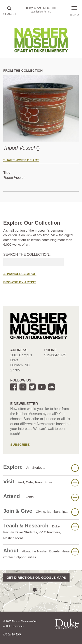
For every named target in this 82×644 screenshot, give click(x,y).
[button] (10, 11)
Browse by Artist (20, 282)
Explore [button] (41, 468)
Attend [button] (41, 497)
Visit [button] (41, 483)
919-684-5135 (55, 355)
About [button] (41, 553)
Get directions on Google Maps (36, 577)
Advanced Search (20, 274)
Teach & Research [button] (41, 531)
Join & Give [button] (41, 512)
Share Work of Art (21, 160)
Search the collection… (28, 255)
